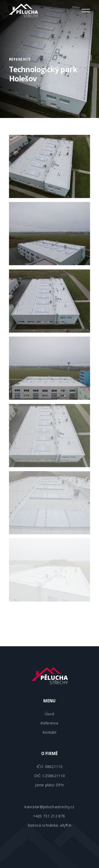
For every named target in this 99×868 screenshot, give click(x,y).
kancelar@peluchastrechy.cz (49, 807)
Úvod (49, 714)
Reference (49, 723)
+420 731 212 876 (50, 816)
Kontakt (49, 732)
